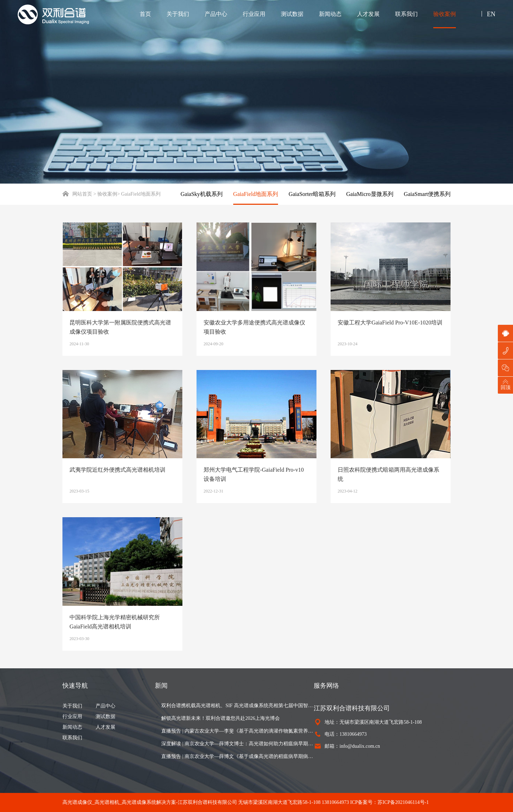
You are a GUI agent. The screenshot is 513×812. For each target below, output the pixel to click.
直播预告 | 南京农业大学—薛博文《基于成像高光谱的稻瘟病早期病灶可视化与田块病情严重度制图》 (237, 756)
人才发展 (368, 14)
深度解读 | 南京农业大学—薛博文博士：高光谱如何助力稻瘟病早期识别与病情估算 (237, 744)
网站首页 (77, 194)
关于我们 (178, 14)
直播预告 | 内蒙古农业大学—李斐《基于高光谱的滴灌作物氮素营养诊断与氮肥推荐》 (237, 731)
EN (491, 14)
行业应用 (254, 14)
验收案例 (445, 14)
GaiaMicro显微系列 (370, 194)
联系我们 (406, 14)
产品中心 (216, 14)
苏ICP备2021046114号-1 (403, 802)
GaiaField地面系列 (256, 194)
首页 (145, 14)
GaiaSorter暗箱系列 (312, 194)
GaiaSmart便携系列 (427, 194)
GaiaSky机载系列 (202, 194)
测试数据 (292, 14)
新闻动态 (330, 14)
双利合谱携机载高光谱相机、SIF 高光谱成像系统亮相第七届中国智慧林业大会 (237, 706)
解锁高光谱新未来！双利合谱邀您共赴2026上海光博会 (221, 718)
